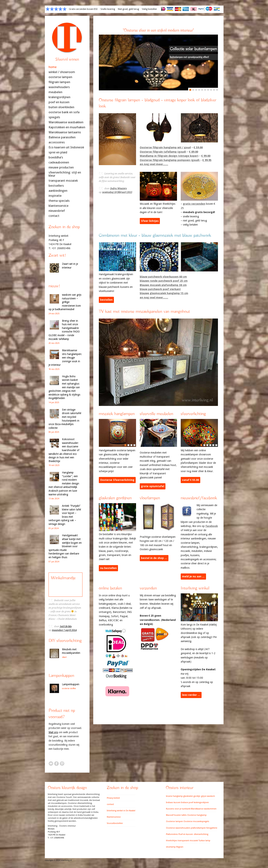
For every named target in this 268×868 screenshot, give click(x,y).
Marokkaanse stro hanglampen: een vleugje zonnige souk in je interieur (65, 358)
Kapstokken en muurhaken (67, 127)
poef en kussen (59, 102)
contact (54, 216)
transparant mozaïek (63, 181)
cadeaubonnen (59, 162)
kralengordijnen (59, 97)
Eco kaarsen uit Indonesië (66, 147)
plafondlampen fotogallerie (204, 828)
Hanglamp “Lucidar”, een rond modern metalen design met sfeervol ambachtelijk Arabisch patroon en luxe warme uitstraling (64, 483)
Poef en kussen (186, 834)
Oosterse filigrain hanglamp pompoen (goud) (170, 160)
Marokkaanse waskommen (204, 809)
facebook (212, 526)
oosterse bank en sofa (64, 112)
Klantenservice (114, 817)
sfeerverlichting (201, 834)
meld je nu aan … (193, 576)
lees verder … (191, 695)
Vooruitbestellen (115, 823)
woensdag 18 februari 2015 (117, 192)
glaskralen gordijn (192, 796)
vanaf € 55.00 (191, 480)
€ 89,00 (194, 151)
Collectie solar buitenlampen (193, 49)
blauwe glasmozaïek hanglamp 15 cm (164, 293)
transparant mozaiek (188, 841)
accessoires (57, 142)
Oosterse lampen (174, 821)
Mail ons (53, 732)
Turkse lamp (204, 841)
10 (217, 89)
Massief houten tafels (176, 815)
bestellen (106, 300)
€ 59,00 (198, 147)
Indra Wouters (118, 188)
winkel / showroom (62, 72)
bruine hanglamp (174, 796)
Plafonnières (172, 834)
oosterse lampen (60, 77)
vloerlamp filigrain (175, 847)
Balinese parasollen (62, 137)
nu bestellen (108, 568)
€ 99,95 (207, 160)
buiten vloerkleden (61, 107)
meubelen (55, 92)
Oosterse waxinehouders (178, 828)
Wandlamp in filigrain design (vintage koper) (169, 156)
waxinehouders (59, 87)
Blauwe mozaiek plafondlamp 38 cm (163, 285)
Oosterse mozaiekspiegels (196, 821)
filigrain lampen (59, 82)
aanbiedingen (58, 191)
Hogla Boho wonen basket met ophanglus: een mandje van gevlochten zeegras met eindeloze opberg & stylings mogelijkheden (64, 387)
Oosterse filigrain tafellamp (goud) (163, 151)
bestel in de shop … (154, 558)
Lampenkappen (71, 684)
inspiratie (55, 196)
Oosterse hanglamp (197, 815)
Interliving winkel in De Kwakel (121, 811)
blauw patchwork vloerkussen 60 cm (163, 276)
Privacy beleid (113, 798)
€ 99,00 (206, 156)
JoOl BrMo (66, 626)
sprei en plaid (58, 152)
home (53, 67)
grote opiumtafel (153, 486)
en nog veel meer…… (154, 164)
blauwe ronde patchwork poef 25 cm (164, 280)
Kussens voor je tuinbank (178, 809)
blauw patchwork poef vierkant (160, 289)
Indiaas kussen (173, 802)
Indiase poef (187, 802)
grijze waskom (208, 796)
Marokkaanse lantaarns (65, 132)
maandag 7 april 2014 (64, 630)
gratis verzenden (194, 204)
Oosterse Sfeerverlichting (117, 480)
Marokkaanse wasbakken (66, 122)
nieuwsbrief (57, 211)
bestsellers (56, 186)
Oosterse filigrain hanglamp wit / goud (165, 147)
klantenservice (59, 206)
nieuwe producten (61, 167)
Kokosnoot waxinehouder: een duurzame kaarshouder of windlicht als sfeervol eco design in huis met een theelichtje (64, 450)
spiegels (54, 117)
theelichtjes (172, 841)
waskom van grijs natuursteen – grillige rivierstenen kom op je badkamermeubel (65, 302)
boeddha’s (56, 157)
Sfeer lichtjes (150, 221)
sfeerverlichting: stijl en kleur (65, 174)
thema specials (59, 201)
